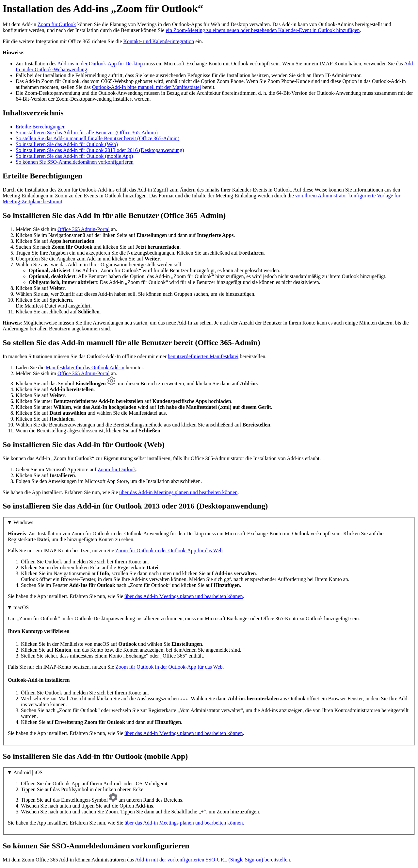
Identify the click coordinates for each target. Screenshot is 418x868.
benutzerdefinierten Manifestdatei (203, 356)
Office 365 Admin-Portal (84, 229)
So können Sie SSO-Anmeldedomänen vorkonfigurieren (75, 162)
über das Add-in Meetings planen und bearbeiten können (178, 492)
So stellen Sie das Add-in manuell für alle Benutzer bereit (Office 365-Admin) (97, 138)
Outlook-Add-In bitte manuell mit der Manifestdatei (147, 87)
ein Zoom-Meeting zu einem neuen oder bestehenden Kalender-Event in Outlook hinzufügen (263, 30)
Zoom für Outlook (57, 24)
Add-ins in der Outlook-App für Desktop (99, 64)
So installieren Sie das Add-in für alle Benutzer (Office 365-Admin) (87, 133)
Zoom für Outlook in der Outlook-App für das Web (169, 551)
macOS (21, 607)
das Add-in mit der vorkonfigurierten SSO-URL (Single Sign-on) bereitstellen (209, 860)
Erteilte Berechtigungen (40, 127)
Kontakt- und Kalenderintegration (159, 41)
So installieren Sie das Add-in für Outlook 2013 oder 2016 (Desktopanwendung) (100, 150)
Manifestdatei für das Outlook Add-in (85, 367)
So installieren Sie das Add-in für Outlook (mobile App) (74, 156)
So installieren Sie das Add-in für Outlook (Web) (67, 144)
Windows (23, 522)
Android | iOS (28, 772)
